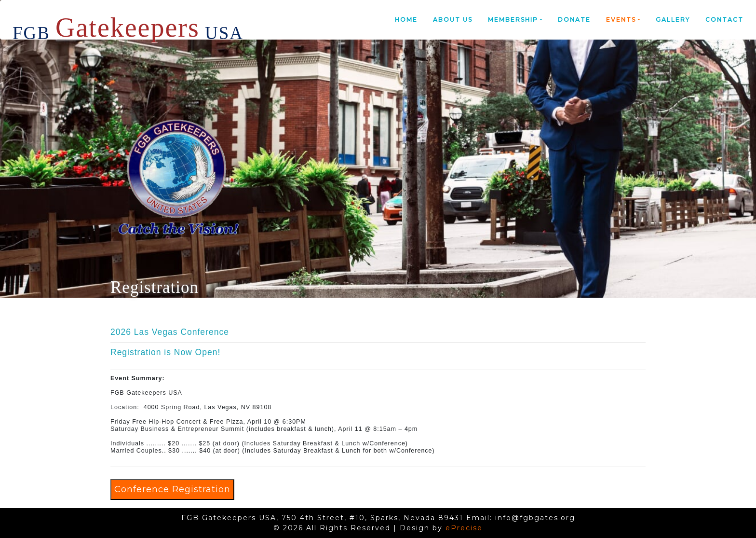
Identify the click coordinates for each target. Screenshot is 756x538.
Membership (513, 20)
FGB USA (128, 23)
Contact (724, 20)
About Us (453, 20)
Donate (574, 20)
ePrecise (464, 528)
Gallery (673, 20)
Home (406, 20)
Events (621, 20)
